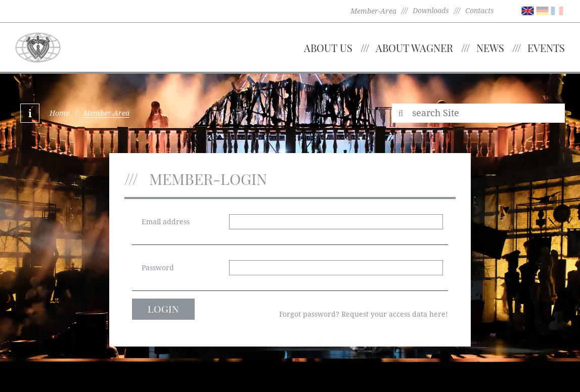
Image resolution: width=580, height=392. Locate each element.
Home (59, 113)
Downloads (431, 11)
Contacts (480, 11)
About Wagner (414, 48)
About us (328, 48)
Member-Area (373, 11)
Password (158, 268)
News (490, 48)
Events (546, 48)
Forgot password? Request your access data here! (364, 314)
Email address (166, 222)
